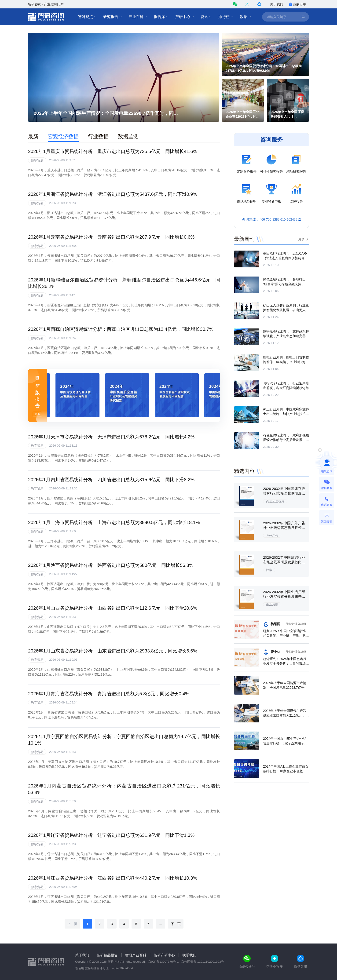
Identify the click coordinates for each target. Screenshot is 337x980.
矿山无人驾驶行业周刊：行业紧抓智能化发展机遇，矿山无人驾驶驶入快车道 (286, 310)
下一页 (176, 924)
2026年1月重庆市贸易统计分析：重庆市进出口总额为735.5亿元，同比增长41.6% (113, 151)
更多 (301, 239)
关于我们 (277, 4)
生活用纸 (272, 604)
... (161, 924)
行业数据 (98, 137)
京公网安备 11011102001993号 (203, 962)
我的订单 (297, 4)
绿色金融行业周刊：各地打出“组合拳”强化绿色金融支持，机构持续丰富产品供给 (285, 284)
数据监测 (128, 137)
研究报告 (113, 17)
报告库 (161, 17)
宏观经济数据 (63, 137)
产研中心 (185, 17)
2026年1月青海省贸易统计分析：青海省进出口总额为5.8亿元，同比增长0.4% (109, 694)
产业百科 (138, 17)
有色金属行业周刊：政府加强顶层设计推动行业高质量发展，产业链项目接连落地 (286, 440)
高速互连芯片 (275, 501)
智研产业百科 (136, 955)
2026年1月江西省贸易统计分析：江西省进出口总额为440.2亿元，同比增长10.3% (113, 878)
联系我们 (189, 955)
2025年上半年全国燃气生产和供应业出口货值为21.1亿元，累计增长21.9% (286, 715)
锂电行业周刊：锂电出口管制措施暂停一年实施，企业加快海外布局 (286, 362)
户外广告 (272, 536)
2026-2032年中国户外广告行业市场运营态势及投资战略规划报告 (284, 528)
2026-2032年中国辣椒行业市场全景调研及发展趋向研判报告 (284, 562)
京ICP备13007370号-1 (163, 962)
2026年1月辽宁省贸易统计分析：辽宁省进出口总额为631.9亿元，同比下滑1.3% (111, 835)
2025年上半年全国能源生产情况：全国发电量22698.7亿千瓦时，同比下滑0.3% (285, 688)
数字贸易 (37, 160)
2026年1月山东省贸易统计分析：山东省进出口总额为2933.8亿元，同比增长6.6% (113, 651)
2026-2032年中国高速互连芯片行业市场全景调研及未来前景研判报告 (284, 493)
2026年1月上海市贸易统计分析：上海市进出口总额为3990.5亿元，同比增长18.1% (114, 522)
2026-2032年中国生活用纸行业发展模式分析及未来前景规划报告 (284, 596)
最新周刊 (244, 239)
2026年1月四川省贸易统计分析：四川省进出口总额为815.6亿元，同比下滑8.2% (111, 480)
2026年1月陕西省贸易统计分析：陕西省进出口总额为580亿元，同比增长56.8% (111, 565)
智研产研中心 (164, 955)
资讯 (206, 17)
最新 (33, 137)
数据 (245, 17)
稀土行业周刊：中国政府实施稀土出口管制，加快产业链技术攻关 (286, 414)
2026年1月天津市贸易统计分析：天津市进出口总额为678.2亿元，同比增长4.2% (111, 437)
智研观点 (87, 17)
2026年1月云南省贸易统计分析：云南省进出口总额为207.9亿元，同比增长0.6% (111, 237)
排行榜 (226, 17)
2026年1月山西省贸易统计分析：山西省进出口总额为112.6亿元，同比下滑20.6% (113, 608)
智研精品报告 (107, 955)
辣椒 (269, 570)
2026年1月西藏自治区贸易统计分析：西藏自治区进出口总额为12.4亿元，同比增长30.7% (121, 329)
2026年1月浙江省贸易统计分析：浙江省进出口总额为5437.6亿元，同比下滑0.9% (113, 194)
